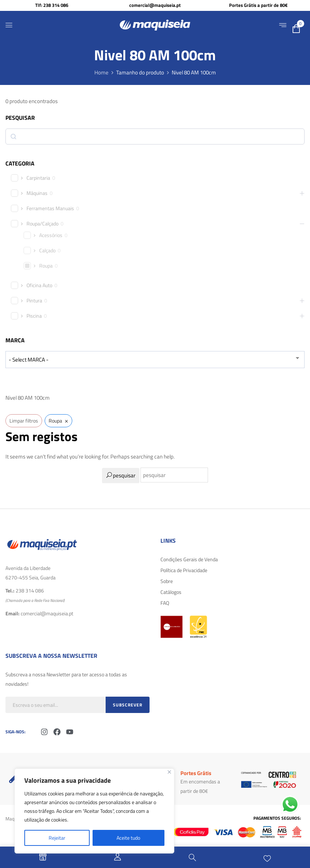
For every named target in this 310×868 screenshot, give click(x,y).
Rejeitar (57, 838)
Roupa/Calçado (42, 224)
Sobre (167, 581)
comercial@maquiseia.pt (155, 5)
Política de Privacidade (184, 570)
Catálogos (171, 592)
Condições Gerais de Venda (189, 559)
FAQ (165, 603)
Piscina (34, 316)
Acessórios (51, 235)
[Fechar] (169, 772)
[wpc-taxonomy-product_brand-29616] (155, 360)
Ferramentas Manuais (50, 208)
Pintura (34, 301)
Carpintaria (38, 178)
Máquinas (37, 193)
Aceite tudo (128, 838)
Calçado (47, 250)
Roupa (46, 266)
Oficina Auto (39, 285)
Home (101, 72)
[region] (94, 811)
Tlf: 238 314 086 (52, 5)
